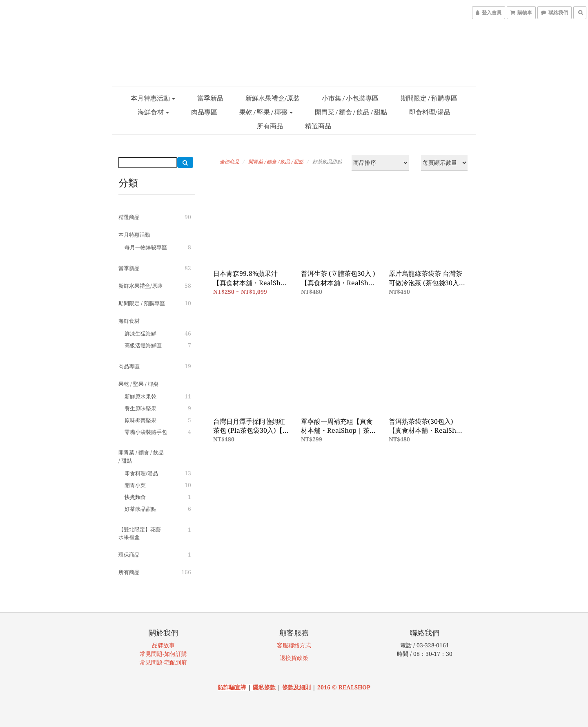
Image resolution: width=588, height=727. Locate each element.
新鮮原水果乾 (140, 397)
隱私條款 (264, 687)
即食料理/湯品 (430, 112)
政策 (303, 658)
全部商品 (229, 162)
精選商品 (318, 126)
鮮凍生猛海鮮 (140, 334)
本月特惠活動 (153, 98)
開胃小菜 (135, 485)
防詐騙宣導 (232, 687)
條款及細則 (297, 687)
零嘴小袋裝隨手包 (146, 432)
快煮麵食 (135, 497)
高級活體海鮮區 (143, 346)
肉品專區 (204, 112)
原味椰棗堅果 (140, 420)
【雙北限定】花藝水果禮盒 (140, 534)
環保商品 (129, 555)
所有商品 (270, 126)
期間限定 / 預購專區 (429, 98)
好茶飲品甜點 (140, 509)
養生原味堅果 (140, 408)
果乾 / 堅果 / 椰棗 (266, 112)
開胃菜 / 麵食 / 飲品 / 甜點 (351, 112)
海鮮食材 (153, 112)
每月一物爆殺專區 (146, 247)
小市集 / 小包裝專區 (350, 98)
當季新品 (210, 98)
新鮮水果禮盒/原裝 (273, 98)
